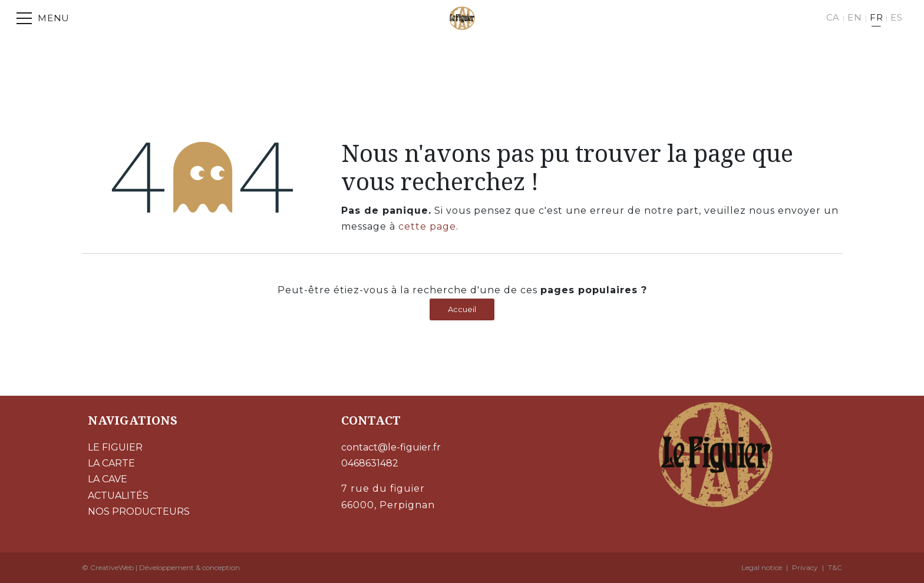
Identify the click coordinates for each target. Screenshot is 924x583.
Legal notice (762, 567)
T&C (835, 567)
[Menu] (43, 18)
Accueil (462, 309)
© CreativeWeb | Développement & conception (161, 567)
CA (833, 17)
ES (897, 17)
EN (855, 17)
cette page (427, 226)
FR (877, 17)
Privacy (805, 567)
